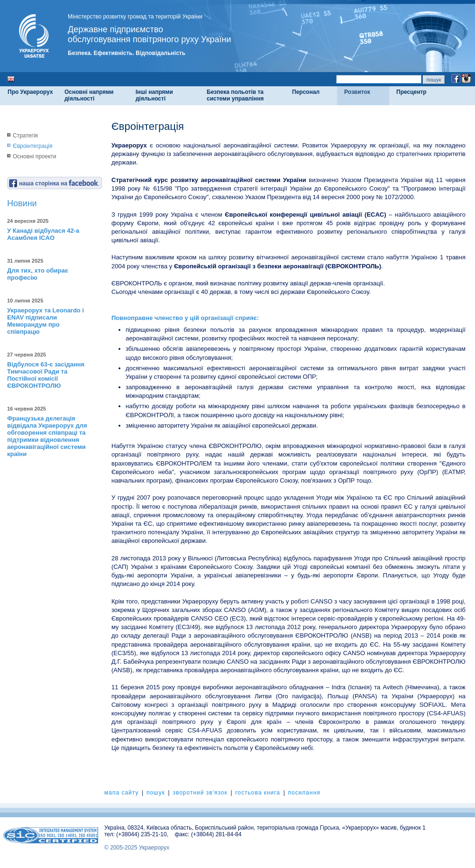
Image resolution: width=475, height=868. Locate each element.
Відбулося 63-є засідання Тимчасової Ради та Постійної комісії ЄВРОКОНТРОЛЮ (46, 375)
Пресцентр (411, 92)
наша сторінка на (54, 183)
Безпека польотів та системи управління (235, 95)
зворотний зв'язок (200, 793)
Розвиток (357, 92)
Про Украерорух (30, 92)
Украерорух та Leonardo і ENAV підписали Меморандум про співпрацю (46, 321)
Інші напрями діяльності (154, 95)
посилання (304, 793)
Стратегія (25, 136)
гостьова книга (258, 793)
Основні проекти (35, 156)
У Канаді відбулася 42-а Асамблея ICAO (43, 234)
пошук (156, 793)
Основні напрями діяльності (89, 95)
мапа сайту (121, 793)
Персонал (306, 92)
